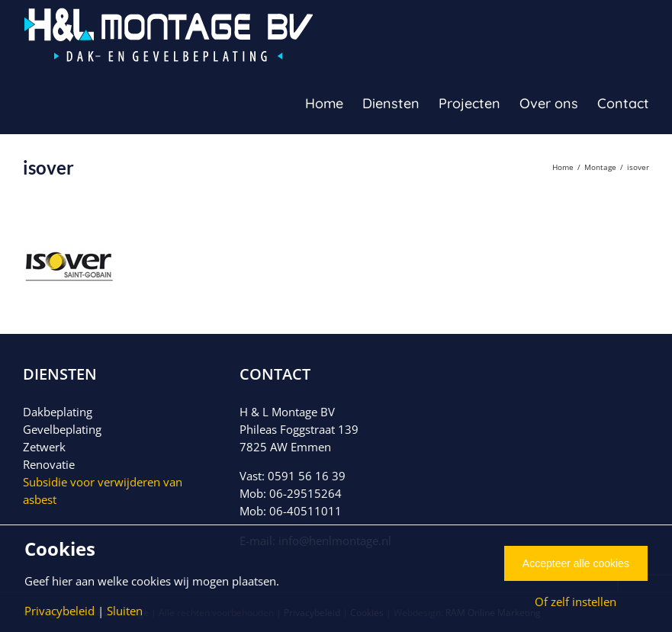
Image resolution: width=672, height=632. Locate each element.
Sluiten (125, 611)
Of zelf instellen (576, 602)
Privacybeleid (59, 611)
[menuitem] (334, 103)
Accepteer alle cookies (576, 563)
